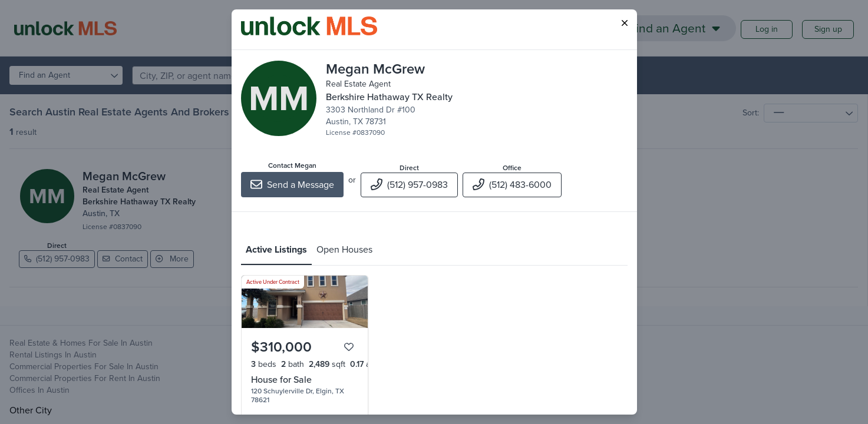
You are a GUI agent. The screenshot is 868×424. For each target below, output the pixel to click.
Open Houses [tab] (344, 249)
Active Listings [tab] (276, 249)
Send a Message (292, 185)
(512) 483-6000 (512, 185)
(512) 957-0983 (409, 185)
